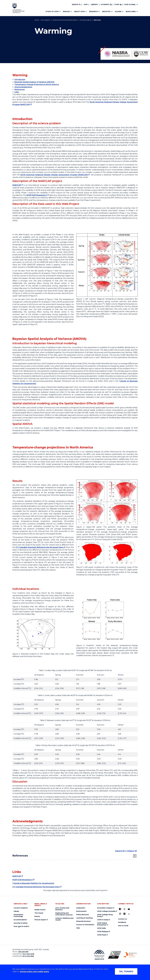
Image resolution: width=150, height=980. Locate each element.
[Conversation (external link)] (129, 914)
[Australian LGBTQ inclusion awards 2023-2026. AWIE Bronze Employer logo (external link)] (115, 955)
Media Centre (40, 910)
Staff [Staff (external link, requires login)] (117, 4)
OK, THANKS (126, 971)
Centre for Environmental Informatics (65, 20)
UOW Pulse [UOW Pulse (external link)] (102, 935)
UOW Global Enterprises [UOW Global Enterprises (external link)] (102, 924)
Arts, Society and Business (62, 909)
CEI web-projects (86, 20)
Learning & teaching (84, 918)
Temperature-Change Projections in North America (37, 84)
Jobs (78, 928)
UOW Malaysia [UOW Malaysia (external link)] (103, 932)
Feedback (122, 922)
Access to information (85, 925)
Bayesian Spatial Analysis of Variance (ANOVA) (34, 82)
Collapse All (132, 851)
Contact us (122, 919)
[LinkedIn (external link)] (124, 914)
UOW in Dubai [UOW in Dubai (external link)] (103, 920)
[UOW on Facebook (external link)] (120, 909)
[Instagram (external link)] (120, 914)
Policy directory (83, 915)
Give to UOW (123, 926)
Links (17, 92)
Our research (46, 20)
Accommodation (20, 920)
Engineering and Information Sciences (64, 914)
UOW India (101, 928)
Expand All (120, 851)
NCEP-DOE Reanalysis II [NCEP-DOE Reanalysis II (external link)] (37, 195)
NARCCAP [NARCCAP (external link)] (17, 185)
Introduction (20, 79)
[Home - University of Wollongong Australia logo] (19, 8)
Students (105, 4)
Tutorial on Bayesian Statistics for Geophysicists (33, 883)
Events (37, 916)
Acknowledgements (23, 87)
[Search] (76, 5)
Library (94, 4)
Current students (21, 908)
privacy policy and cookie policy (35, 972)
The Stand (39, 913)
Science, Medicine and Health (64, 919)
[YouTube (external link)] (129, 909)
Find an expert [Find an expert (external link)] (40, 920)
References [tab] (20, 856)
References (20, 90)
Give (86, 4)
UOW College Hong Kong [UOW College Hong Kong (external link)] (105, 916)
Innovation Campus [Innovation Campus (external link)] (105, 908)
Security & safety (21, 923)
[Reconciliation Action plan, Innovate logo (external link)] (99, 955)
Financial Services (83, 921)
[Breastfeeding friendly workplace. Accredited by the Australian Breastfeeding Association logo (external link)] (130, 955)
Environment (81, 911)
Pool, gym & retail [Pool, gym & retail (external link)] (21, 926)
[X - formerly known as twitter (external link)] (124, 909)
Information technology (18, 916)
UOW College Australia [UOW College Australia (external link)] (106, 911)
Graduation (81, 908)
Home (37, 20)
